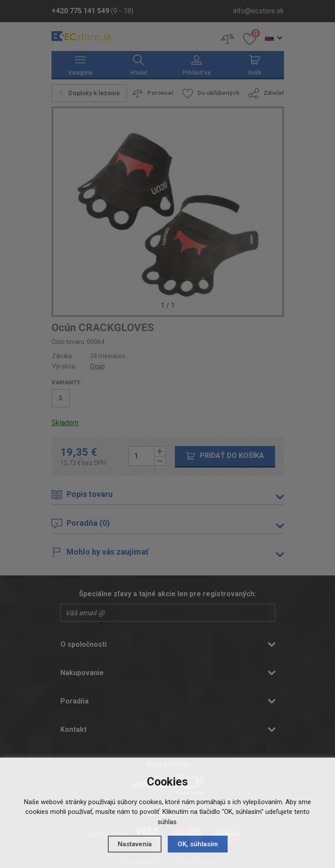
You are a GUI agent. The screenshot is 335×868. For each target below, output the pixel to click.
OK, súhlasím (198, 844)
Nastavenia (135, 844)
